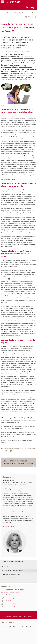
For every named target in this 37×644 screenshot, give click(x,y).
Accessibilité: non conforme (13, 616)
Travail (9, 13)
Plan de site (23, 614)
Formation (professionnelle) (11, 574)
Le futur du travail (7, 578)
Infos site (13, 614)
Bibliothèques (28, 616)
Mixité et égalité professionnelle (23, 13)
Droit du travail (7, 567)
